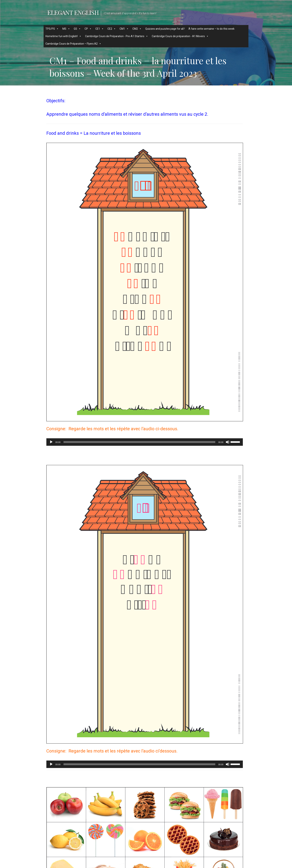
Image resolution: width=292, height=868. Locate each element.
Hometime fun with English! (63, 36)
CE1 (100, 29)
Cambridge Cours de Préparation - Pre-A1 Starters (117, 36)
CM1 (124, 29)
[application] (145, 442)
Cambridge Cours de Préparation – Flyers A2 (73, 44)
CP (88, 29)
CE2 (112, 29)
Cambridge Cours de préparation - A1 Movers (180, 36)
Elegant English (73, 12)
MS (66, 29)
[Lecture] (51, 442)
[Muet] (228, 442)
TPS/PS (52, 29)
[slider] (139, 442)
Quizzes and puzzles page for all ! (165, 29)
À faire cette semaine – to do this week (211, 29)
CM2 (137, 29)
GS (77, 29)
